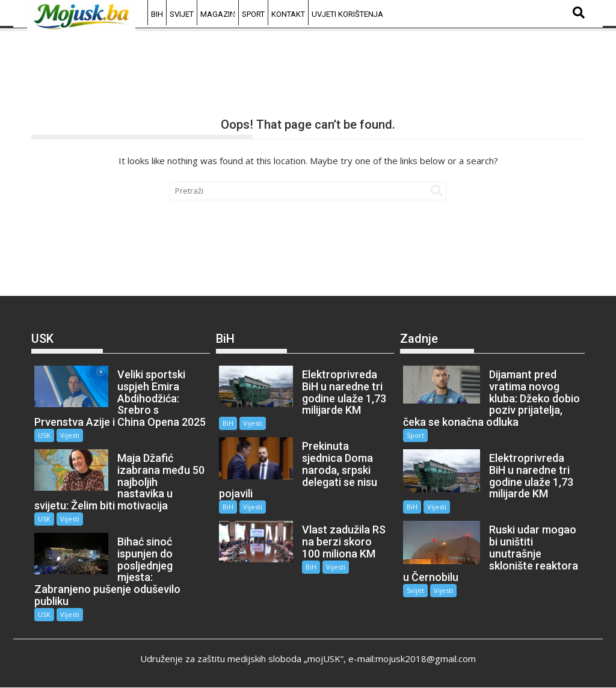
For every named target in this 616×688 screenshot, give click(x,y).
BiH (157, 14)
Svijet (182, 14)
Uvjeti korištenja (347, 14)
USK (44, 435)
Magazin (218, 14)
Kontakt (288, 14)
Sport (253, 14)
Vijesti (70, 435)
